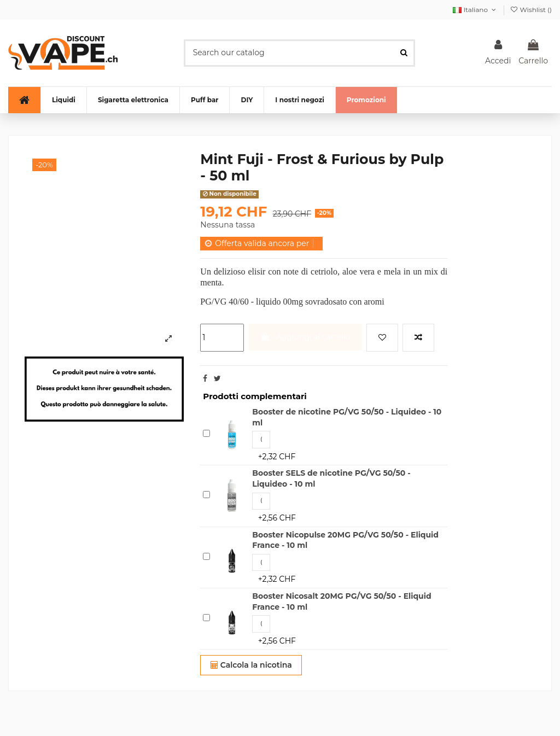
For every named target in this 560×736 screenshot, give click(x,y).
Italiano (475, 10)
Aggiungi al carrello (305, 337)
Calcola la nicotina (251, 665)
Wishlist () (531, 10)
